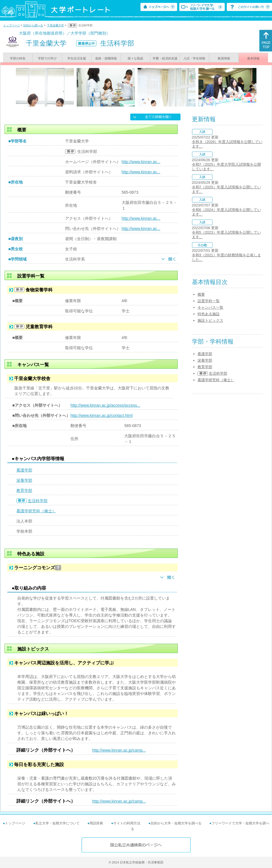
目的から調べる (33, 25)
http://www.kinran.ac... (141, 162)
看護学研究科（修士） (36, 511)
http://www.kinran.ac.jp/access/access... (105, 405)
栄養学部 (24, 480)
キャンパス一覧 (210, 307)
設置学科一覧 (209, 301)
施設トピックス (210, 320)
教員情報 (224, 58)
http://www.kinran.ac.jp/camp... (119, 750)
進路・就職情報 (106, 58)
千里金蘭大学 (55, 25)
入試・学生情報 (194, 58)
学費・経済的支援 (165, 58)
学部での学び (47, 58)
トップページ (12, 25)
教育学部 (24, 490)
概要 (201, 294)
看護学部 (24, 470)
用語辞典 (96, 823)
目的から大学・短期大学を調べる (176, 823)
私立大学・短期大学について (57, 823)
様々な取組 (135, 58)
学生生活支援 (77, 58)
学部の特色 (18, 58)
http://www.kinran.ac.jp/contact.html (101, 415)
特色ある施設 (209, 314)
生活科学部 (38, 501)
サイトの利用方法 (127, 823)
